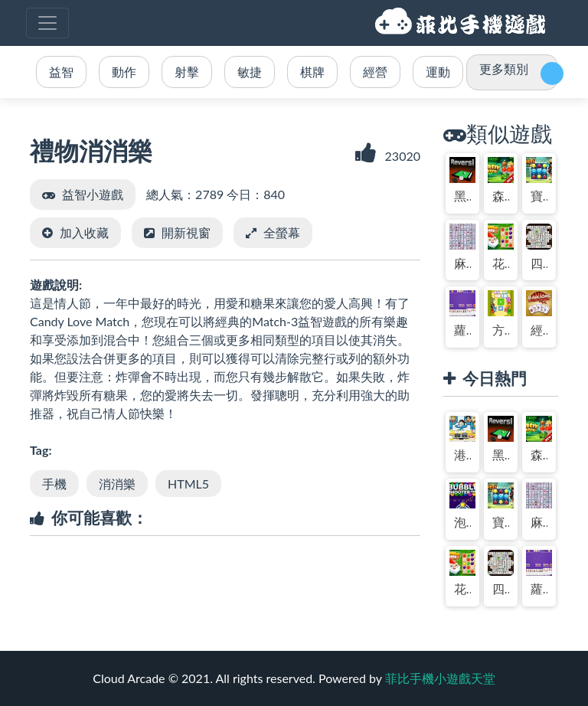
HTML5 (188, 484)
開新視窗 (186, 232)
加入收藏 (84, 232)
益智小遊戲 (93, 194)
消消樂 (117, 484)
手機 (54, 484)
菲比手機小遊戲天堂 (462, 23)
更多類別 (504, 69)
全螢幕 (282, 232)
